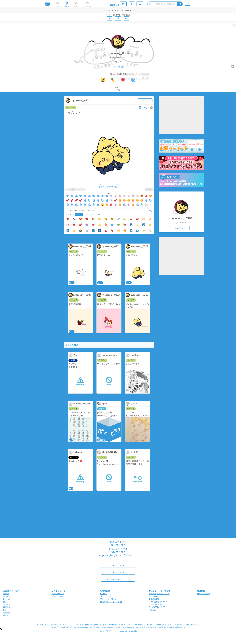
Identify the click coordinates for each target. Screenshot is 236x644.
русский (6, 613)
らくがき (71, 108)
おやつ (88, 214)
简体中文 (7, 604)
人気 (79, 214)
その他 (98, 214)
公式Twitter (154, 596)
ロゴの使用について (157, 607)
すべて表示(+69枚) (109, 187)
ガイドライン (106, 596)
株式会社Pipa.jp (204, 594)
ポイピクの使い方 (59, 596)
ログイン (118, 565)
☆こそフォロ (118, 67)
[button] (1, 629)
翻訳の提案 (14, 591)
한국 (5, 602)
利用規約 (104, 594)
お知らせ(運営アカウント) (159, 594)
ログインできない (156, 604)
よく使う (70, 214)
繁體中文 (7, 607)
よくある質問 (154, 599)
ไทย (5, 610)
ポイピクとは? (58, 594)
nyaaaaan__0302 (118, 53)
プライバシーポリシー (109, 599)
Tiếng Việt (7, 599)
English (6, 594)
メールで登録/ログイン (118, 579)
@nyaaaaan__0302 (119, 57)
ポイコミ (152, 610)
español (6, 596)
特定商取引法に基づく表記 (111, 602)
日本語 (6, 615)
